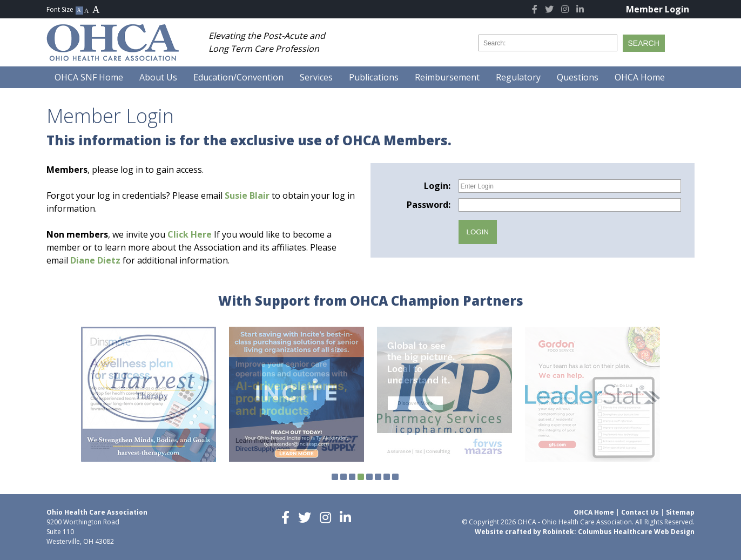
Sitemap (680, 512)
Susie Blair (247, 195)
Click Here (190, 234)
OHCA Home (594, 512)
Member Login (658, 9)
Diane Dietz (95, 260)
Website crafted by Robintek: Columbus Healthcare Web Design (585, 532)
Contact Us (640, 512)
